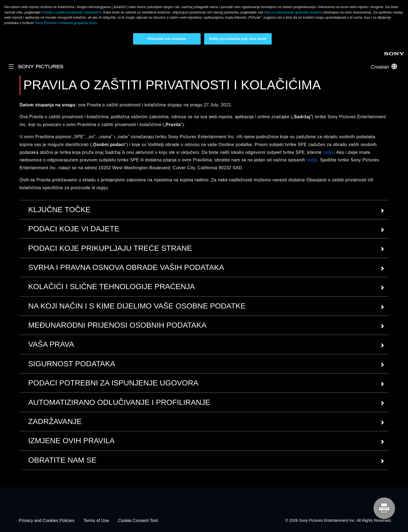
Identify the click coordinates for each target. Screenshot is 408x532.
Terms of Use (96, 521)
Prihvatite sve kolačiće (167, 39)
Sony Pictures (46, 23)
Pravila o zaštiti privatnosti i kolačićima (71, 12)
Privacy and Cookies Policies (47, 521)
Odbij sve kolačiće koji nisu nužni (238, 39)
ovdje (328, 152)
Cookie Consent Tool (138, 521)
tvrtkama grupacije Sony (78, 23)
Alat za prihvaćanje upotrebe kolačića (293, 12)
